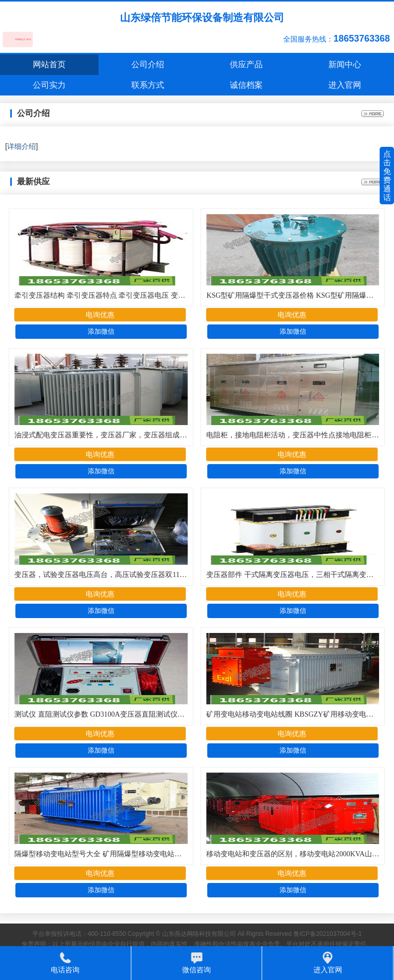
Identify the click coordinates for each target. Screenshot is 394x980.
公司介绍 (148, 64)
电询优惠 (100, 315)
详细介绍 (22, 146)
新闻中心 (345, 64)
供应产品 (246, 64)
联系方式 (148, 85)
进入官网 (345, 85)
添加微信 (101, 331)
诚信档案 (246, 85)
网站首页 (49, 64)
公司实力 (49, 85)
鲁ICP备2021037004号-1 (328, 934)
